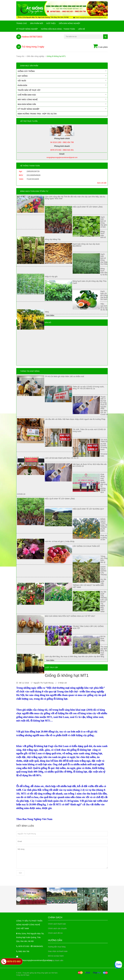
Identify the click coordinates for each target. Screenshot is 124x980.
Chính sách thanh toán (57, 924)
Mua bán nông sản (62, 104)
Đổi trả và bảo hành (56, 956)
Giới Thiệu (51, 23)
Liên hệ (82, 29)
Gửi (20, 873)
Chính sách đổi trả (55, 933)
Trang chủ (22, 23)
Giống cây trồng (62, 71)
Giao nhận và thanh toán (58, 951)
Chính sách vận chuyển (57, 928)
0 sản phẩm (100, 46)
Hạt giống (62, 76)
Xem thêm (50, 315)
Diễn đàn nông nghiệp (69, 23)
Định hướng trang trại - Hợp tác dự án (37, 114)
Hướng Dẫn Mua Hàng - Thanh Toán (58, 29)
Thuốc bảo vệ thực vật (29, 90)
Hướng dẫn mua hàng (57, 947)
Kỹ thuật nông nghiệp (27, 29)
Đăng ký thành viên (56, 960)
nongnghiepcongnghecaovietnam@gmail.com (34, 960)
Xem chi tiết (102, 183)
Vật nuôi (62, 81)
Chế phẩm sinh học (62, 95)
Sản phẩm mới (37, 23)
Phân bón (62, 85)
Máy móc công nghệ (62, 99)
